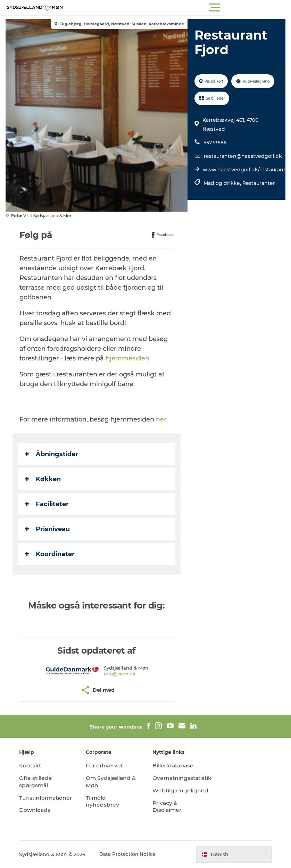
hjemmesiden (129, 358)
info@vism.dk (120, 674)
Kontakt (34, 765)
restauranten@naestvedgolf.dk (243, 156)
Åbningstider (53, 454)
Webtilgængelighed (181, 790)
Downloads (38, 810)
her (163, 419)
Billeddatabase (174, 765)
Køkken (44, 479)
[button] (177, 8)
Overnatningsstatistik (183, 778)
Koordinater (51, 554)
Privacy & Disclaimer (167, 807)
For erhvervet (107, 765)
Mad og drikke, (223, 183)
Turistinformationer (50, 798)
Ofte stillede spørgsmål (40, 782)
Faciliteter (48, 504)
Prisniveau (49, 529)
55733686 (215, 143)
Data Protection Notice (132, 854)
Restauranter (258, 183)
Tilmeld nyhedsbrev (104, 801)
